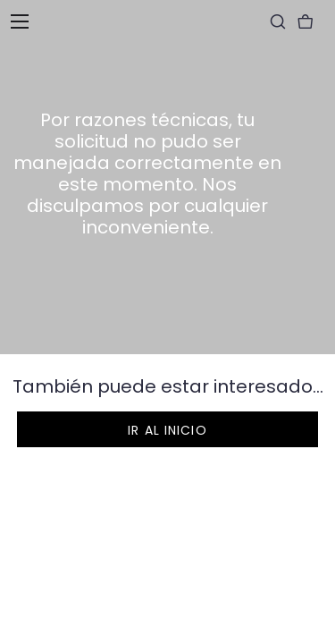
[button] (168, 429)
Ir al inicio (167, 430)
